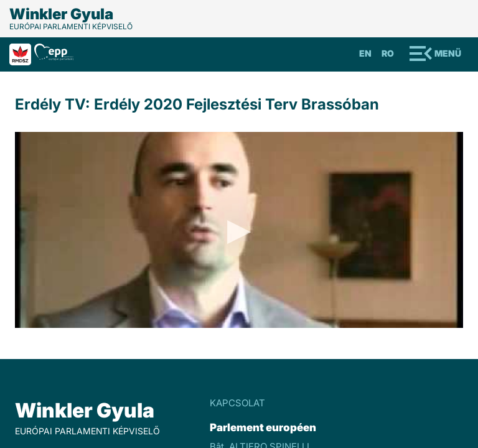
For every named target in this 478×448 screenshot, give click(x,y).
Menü (448, 53)
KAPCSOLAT (237, 403)
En (365, 53)
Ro (388, 53)
